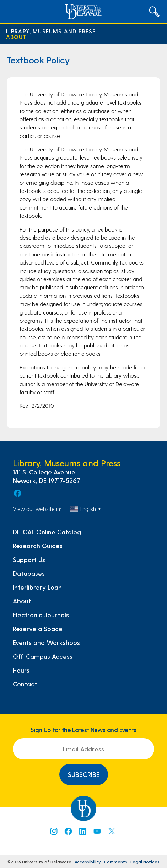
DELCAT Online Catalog (47, 532)
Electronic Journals (41, 615)
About (16, 37)
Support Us (29, 560)
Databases (29, 573)
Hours (21, 670)
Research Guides (38, 546)
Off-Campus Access (43, 656)
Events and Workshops (46, 642)
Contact (25, 684)
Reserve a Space (38, 629)
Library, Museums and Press (51, 31)
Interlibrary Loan (37, 587)
